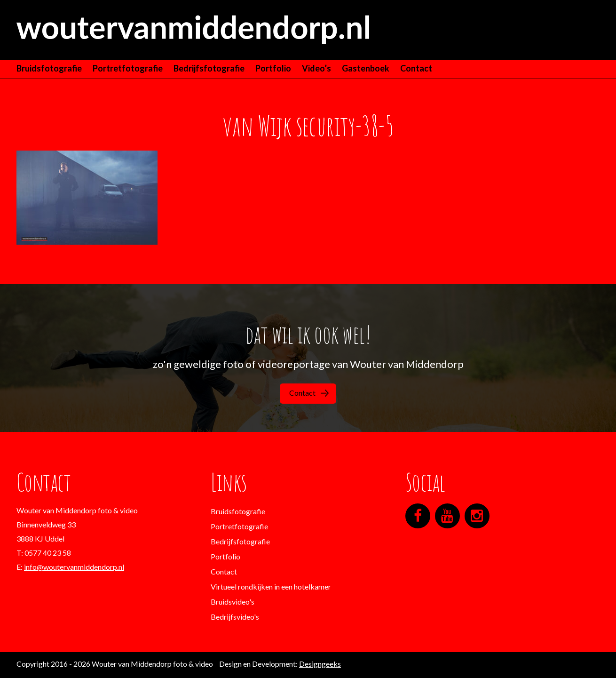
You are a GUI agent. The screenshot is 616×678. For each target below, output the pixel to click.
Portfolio (273, 68)
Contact (416, 68)
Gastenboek (366, 68)
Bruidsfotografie (49, 68)
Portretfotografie (128, 68)
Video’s (316, 68)
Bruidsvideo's (233, 602)
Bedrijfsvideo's (235, 617)
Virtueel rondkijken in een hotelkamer (271, 586)
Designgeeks (320, 664)
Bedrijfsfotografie (209, 68)
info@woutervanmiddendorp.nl (74, 567)
